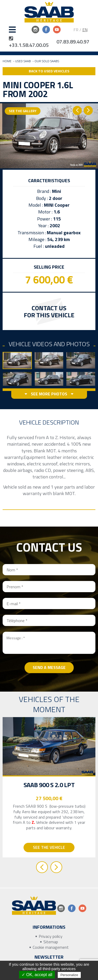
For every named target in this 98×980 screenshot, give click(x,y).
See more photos (49, 394)
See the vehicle (49, 847)
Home (7, 61)
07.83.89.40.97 (73, 42)
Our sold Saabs (47, 61)
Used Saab (23, 61)
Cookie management (51, 947)
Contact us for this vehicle (49, 311)
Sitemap (51, 942)
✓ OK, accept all (37, 975)
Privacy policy (51, 936)
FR (76, 30)
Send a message (49, 667)
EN (85, 30)
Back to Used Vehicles (49, 71)
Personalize (69, 975)
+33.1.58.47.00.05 (29, 42)
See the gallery (23, 111)
